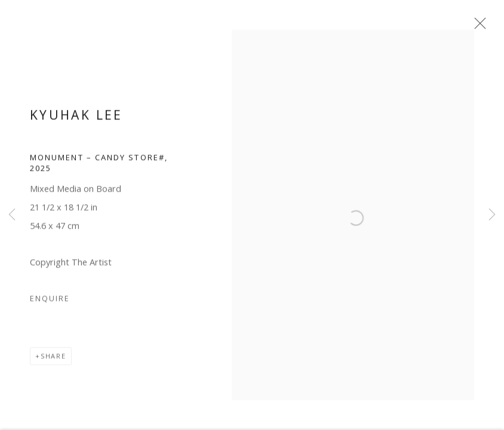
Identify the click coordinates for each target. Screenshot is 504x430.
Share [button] (53, 362)
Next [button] (492, 215)
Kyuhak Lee (76, 120)
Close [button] (483, 27)
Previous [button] (12, 215)
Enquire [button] (50, 304)
